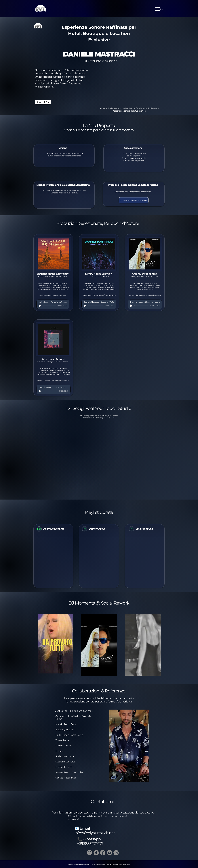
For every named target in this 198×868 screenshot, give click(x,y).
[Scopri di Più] (43, 102)
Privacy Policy (117, 864)
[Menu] (159, 9)
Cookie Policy (126, 864)
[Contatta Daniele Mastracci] (134, 200)
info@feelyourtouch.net (95, 833)
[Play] (40, 306)
